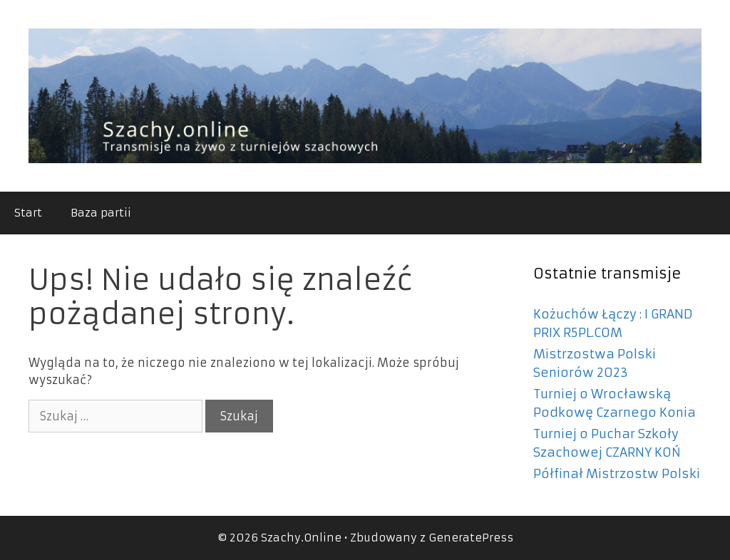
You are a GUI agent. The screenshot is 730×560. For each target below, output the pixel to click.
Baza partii (101, 213)
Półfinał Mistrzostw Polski (617, 474)
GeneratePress (471, 538)
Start (28, 213)
